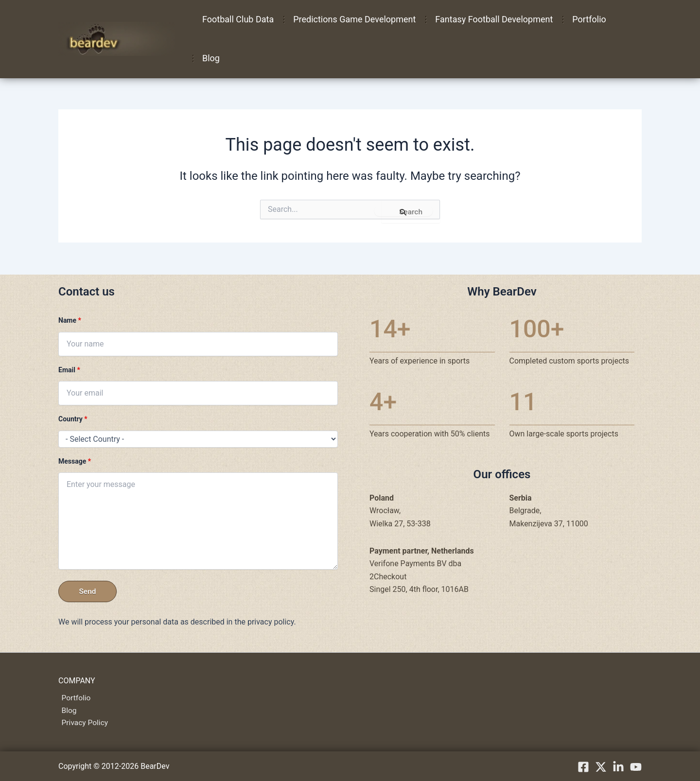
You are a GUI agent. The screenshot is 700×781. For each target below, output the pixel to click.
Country (73, 418)
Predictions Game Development (351, 19)
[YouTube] (636, 767)
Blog (210, 58)
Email (69, 368)
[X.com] (601, 767)
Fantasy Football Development (489, 19)
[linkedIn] (618, 767)
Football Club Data (237, 19)
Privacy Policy (82, 723)
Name (70, 319)
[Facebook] (583, 767)
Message (75, 460)
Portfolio (582, 19)
